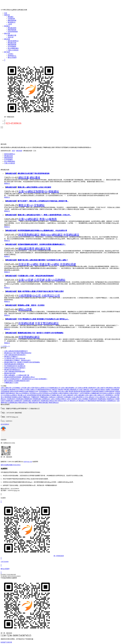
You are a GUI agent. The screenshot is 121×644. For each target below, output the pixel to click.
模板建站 (54, 191)
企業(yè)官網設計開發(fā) (59, 399)
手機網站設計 (26, 397)
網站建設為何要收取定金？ (13, 370)
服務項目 (7, 15)
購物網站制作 (29, 399)
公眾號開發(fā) (109, 395)
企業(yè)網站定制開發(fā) (33, 191)
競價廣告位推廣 (23, 391)
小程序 (10, 24)
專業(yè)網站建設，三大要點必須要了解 (17, 375)
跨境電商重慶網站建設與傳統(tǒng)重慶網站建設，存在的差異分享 (42, 231)
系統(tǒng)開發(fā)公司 (42, 388)
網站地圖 (9, 465)
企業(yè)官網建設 (83, 399)
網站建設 (11, 17)
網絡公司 (49, 395)
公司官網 (39, 280)
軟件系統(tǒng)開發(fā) (107, 393)
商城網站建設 (102, 399)
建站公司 (60, 395)
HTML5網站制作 (100, 397)
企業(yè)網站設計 (84, 390)
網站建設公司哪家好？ (11, 357)
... (7, 346)
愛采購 (71, 391)
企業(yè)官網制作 (72, 399)
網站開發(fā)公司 (15, 390)
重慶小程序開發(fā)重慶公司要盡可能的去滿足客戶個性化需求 (41, 291)
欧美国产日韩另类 (6, 642)
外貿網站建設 (71, 235)
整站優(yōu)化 (22, 395)
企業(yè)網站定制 (6, 388)
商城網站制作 (93, 399)
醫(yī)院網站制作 (91, 388)
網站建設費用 (26, 249)
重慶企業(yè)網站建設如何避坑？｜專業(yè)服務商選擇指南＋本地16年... (44, 215)
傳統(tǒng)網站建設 (51, 235)
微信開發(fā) (12, 22)
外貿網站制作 (11, 399)
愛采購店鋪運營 (86, 391)
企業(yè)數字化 (101, 388)
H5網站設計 (52, 397)
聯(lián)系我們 (12, 58)
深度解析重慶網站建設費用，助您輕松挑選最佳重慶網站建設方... (42, 244)
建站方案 (7, 33)
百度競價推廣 (5, 391)
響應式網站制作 (33, 403)
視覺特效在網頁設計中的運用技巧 (15, 368)
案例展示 (7, 26)
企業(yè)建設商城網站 (68, 388)
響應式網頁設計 (23, 403)
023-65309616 (5, 424)
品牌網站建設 (27, 401)
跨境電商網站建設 (29, 235)
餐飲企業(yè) (26, 205)
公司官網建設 (16, 388)
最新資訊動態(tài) (13, 41)
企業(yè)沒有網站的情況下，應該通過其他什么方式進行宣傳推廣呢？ (26, 379)
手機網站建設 (44, 397)
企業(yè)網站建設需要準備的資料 (15, 371)
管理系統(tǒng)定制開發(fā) (51, 393)
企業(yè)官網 (26, 280)
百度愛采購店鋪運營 (97, 391)
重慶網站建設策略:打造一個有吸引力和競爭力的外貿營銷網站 (40, 333)
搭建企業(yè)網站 (49, 264)
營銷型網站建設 (101, 401)
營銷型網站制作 (10, 393)
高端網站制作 (36, 401)
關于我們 (7, 52)
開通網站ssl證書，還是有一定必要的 (31, 305)
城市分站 (4, 465)
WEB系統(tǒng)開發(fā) (10, 395)
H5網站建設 (68, 397)
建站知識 (7, 39)
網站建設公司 (83, 401)
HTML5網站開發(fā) (78, 397)
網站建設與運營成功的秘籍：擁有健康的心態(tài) (20, 377)
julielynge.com (28, 462)
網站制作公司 (74, 401)
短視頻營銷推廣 (13, 32)
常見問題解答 (12, 46)
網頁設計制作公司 (64, 401)
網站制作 (61, 390)
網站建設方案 (12, 35)
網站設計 (55, 390)
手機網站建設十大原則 (11, 383)
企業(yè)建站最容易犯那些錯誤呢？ (15, 355)
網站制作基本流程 (10, 373)
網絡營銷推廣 (12, 20)
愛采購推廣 (8, 397)
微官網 (39, 395)
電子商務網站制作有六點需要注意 (15, 366)
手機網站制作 (35, 397)
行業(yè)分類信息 (13, 50)
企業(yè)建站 (89, 395)
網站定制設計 (75, 393)
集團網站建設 (96, 393)
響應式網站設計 (54, 403)
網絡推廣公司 (74, 390)
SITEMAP (15, 465)
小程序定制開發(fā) (85, 393)
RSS (19, 465)
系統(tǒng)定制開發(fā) (23, 393)
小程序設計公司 (51, 296)
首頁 (6, 13)
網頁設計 (49, 390)
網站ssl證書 (25, 309)
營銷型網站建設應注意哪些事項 (14, 364)
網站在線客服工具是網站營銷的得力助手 (17, 381)
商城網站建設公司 (55, 388)
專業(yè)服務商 (48, 219)
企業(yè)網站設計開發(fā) (98, 390)
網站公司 (23, 390)
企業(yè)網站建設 (29, 219)
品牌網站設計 (46, 399)
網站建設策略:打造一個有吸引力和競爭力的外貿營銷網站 (22, 362)
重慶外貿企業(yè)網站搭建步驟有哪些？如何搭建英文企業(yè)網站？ (43, 260)
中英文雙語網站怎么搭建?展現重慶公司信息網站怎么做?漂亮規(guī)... (43, 319)
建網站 (54, 395)
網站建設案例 (12, 28)
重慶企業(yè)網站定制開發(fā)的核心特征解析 (34, 187)
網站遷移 (35, 178)
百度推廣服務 (115, 390)
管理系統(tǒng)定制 (36, 393)
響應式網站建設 (44, 403)
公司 (76, 388)
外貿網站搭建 (68, 264)
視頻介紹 (11, 37)
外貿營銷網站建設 (29, 337)
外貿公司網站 (53, 391)
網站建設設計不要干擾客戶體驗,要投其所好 (18, 353)
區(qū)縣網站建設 (13, 48)
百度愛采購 (11, 19)
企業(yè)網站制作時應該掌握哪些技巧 (16, 351)
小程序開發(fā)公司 (30, 296)
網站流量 (24, 178)
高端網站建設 (10, 401)
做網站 (108, 390)
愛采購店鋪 (77, 391)
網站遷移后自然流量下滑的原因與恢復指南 (34, 173)
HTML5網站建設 (111, 397)
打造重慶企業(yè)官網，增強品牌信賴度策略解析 (36, 276)
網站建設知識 (12, 43)
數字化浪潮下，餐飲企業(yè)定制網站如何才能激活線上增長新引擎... (43, 201)
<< (1, 346)
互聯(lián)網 (82, 388)
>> (9, 346)
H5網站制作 (60, 397)
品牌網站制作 (18, 401)
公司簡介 (11, 54)
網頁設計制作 (54, 401)
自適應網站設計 (111, 401)
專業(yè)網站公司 (32, 390)
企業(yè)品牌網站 (55, 280)
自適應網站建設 (13, 403)
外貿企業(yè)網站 (29, 264)
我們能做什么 (12, 56)
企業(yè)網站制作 (68, 395)
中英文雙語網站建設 (47, 323)
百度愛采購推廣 (109, 391)
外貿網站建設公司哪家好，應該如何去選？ (18, 360)
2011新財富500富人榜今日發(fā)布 (15, 358)
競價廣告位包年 (33, 391)
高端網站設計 (111, 399)
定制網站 (39, 205)
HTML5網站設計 (90, 397)
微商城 (44, 395)
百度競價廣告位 (44, 391)
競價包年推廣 (14, 391)
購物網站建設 (37, 399)
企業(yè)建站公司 (99, 395)
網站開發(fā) (110, 388)
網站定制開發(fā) (65, 393)
